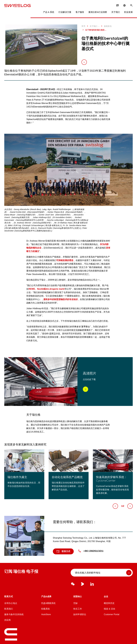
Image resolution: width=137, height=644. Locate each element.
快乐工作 (78, 609)
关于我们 (116, 12)
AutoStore (46, 614)
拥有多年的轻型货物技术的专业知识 (61, 299)
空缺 (75, 603)
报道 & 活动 (109, 609)
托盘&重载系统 (48, 603)
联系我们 (9, 609)
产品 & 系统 (49, 12)
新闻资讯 (106, 26)
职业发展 (128, 12)
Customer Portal (112, 614)
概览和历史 (109, 603)
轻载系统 (45, 609)
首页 (83, 26)
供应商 (7, 620)
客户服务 (80, 12)
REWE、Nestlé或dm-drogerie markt (46, 289)
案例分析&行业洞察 (98, 12)
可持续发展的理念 (65, 260)
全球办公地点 (11, 603)
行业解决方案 (65, 12)
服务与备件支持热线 (14, 614)
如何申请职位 (80, 614)
